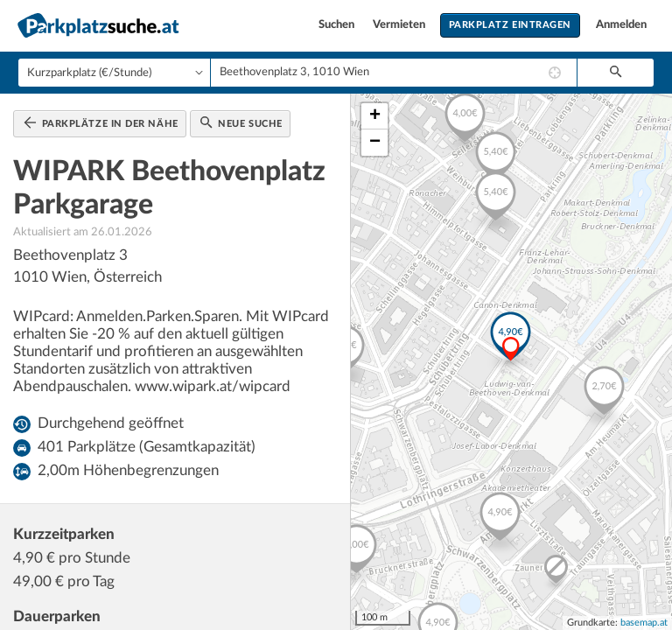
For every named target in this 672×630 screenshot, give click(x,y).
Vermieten (400, 25)
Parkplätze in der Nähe (101, 122)
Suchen (338, 25)
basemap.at (644, 623)
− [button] (375, 143)
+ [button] (375, 116)
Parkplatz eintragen (510, 25)
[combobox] (394, 73)
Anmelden (621, 25)
